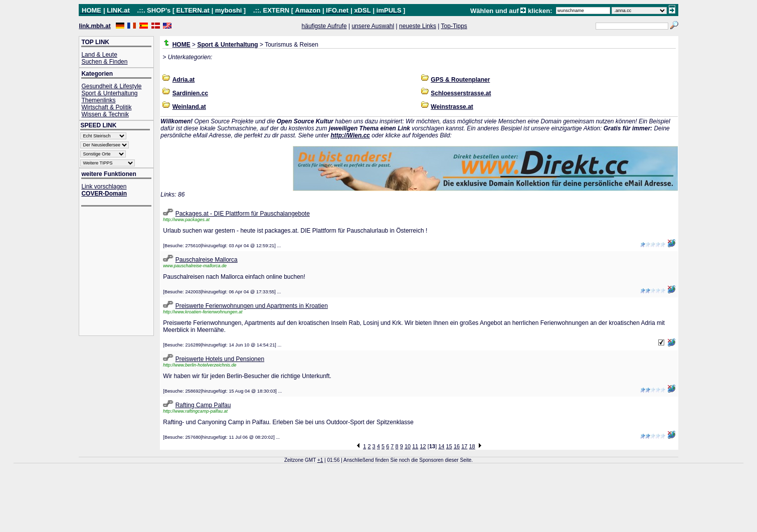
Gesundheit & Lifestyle (111, 86)
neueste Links (418, 26)
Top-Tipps (454, 26)
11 (415, 446)
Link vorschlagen (104, 187)
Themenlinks (98, 100)
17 (464, 446)
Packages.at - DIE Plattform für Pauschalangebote (243, 214)
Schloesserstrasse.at (461, 93)
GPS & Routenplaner (460, 80)
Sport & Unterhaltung (109, 93)
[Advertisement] (121, 272)
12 (423, 446)
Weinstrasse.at (452, 107)
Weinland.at (189, 107)
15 (449, 446)
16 (457, 446)
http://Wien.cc (350, 135)
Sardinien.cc (190, 93)
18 (472, 446)
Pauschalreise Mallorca (207, 260)
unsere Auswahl (373, 26)
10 (408, 446)
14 (441, 446)
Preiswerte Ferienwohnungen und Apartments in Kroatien (252, 306)
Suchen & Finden (104, 62)
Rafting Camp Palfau (203, 405)
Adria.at (184, 80)
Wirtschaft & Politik (106, 107)
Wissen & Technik (105, 114)
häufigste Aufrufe (324, 26)
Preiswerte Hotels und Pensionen (220, 359)
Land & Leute (99, 55)
